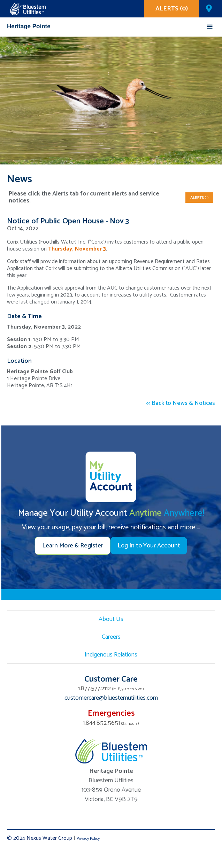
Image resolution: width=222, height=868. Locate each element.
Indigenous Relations (111, 655)
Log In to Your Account (149, 546)
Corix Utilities (28, 9)
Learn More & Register (73, 546)
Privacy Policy (88, 839)
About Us (111, 619)
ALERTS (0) (172, 9)
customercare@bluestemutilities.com (111, 698)
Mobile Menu (210, 27)
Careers (111, 637)
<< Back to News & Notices (181, 403)
